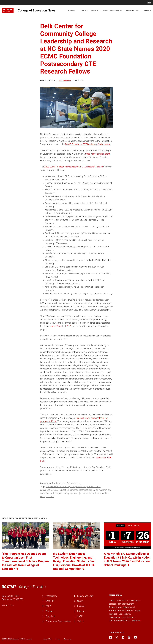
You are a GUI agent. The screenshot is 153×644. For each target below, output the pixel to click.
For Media (147, 10)
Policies (81, 606)
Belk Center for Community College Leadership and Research (73, 487)
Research (94, 10)
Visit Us (81, 621)
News (80, 483)
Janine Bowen (65, 80)
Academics (84, 10)
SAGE (80, 616)
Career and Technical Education (55, 490)
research (50, 497)
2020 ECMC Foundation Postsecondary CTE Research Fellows (74, 167)
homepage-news (71, 493)
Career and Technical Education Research (88, 490)
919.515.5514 (8, 605)
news (43, 497)
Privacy (81, 611)
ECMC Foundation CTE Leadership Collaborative (88, 144)
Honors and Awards (133, 10)
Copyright (50, 616)
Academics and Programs (64, 483)
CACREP (50, 601)
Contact (49, 611)
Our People (72, 10)
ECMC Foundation (48, 493)
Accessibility (51, 596)
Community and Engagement (112, 10)
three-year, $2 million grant (98, 154)
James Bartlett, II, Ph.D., (61, 326)
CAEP (48, 606)
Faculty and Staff (85, 596)
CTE (109, 490)
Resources (68, 639)
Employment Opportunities (58, 621)
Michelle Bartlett (101, 493)
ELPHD (59, 493)
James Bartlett (86, 493)
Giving (80, 601)
